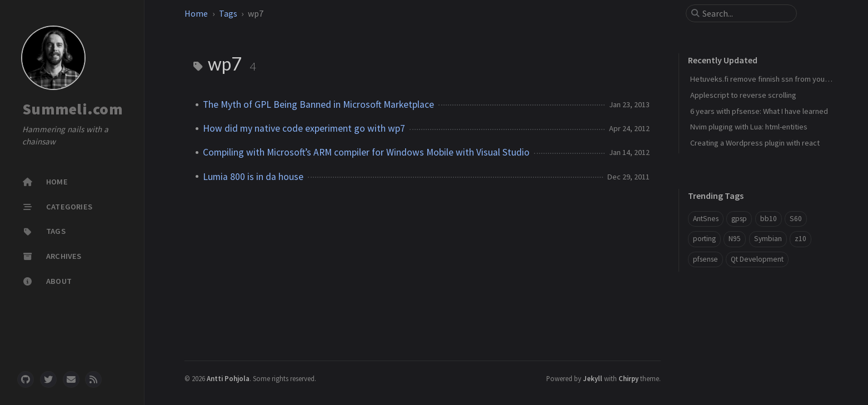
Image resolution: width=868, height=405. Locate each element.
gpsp (739, 219)
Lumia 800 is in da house (253, 177)
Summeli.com (73, 109)
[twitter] (48, 379)
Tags (228, 13)
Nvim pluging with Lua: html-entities (749, 127)
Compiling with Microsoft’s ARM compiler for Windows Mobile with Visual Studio (366, 152)
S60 (796, 219)
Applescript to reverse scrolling (743, 95)
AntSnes (706, 219)
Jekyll (593, 378)
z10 (800, 239)
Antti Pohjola (228, 378)
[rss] (93, 379)
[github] (26, 379)
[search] (746, 13)
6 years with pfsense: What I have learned (759, 111)
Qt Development (757, 259)
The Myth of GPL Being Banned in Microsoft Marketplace (318, 104)
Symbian (768, 239)
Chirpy (628, 378)
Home (196, 13)
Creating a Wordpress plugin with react (755, 143)
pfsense (705, 259)
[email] (71, 379)
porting (704, 239)
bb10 (769, 219)
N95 (735, 239)
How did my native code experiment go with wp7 (304, 128)
